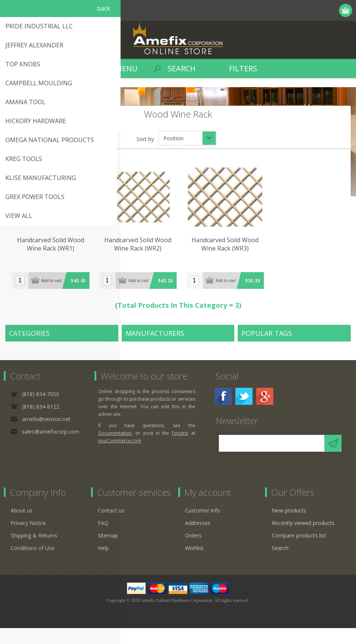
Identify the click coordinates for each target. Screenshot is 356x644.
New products (289, 526)
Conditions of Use (33, 564)
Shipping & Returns (34, 551)
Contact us (111, 526)
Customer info (203, 526)
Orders (193, 551)
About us (22, 526)
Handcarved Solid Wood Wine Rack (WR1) (50, 243)
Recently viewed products (303, 539)
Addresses (198, 539)
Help (103, 564)
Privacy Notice (28, 539)
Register (302, 10)
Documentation (115, 449)
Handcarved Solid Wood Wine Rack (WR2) (137, 243)
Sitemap (108, 551)
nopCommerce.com (120, 457)
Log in (317, 10)
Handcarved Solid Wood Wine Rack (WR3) (223, 243)
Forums (180, 449)
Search (280, 564)
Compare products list (299, 551)
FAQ (103, 539)
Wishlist (194, 564)
